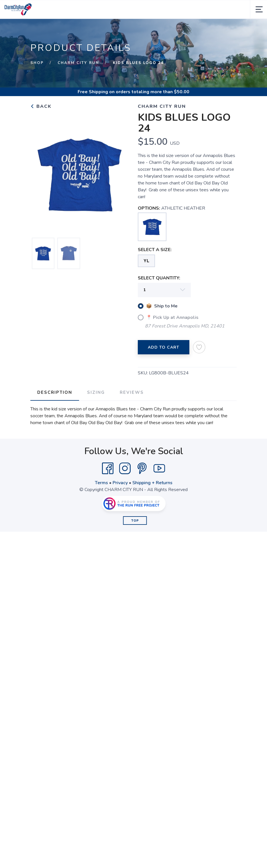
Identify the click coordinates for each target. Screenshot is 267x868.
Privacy (120, 483)
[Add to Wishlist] (199, 347)
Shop (37, 63)
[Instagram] (125, 468)
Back (41, 106)
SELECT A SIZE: (155, 250)
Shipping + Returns (152, 483)
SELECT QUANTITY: (159, 278)
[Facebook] (108, 468)
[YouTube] (159, 468)
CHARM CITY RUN (78, 63)
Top (135, 521)
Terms (101, 483)
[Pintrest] (142, 468)
